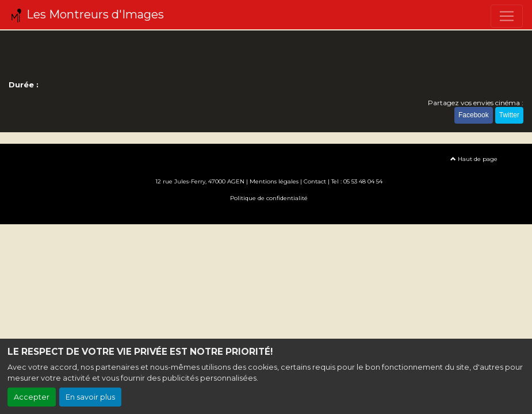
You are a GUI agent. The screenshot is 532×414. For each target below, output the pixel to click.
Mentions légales (274, 181)
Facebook (474, 115)
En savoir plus (90, 397)
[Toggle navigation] (507, 16)
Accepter (32, 397)
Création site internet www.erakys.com (266, 215)
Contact (315, 181)
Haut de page (474, 159)
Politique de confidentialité (269, 198)
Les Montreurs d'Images (87, 15)
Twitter (509, 115)
